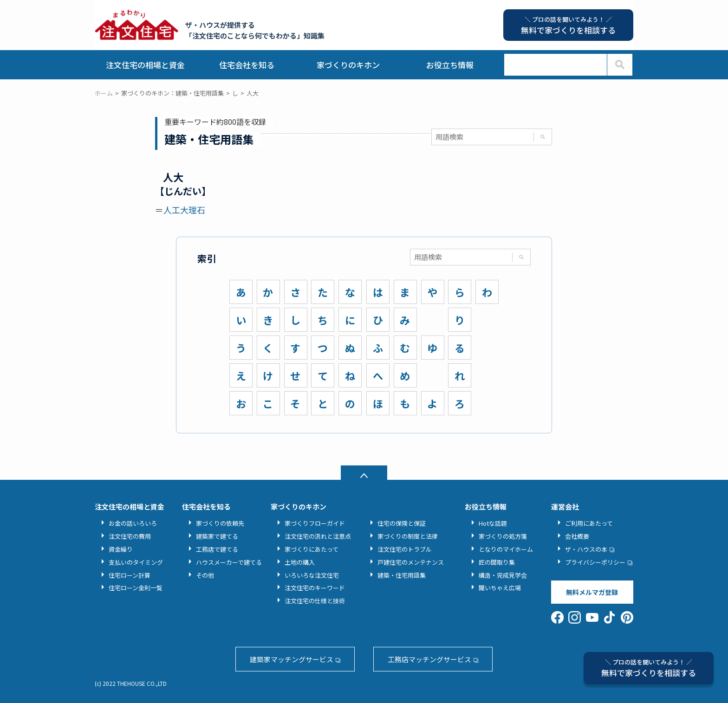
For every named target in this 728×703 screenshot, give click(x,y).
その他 (205, 575)
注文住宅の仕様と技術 (315, 601)
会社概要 (577, 536)
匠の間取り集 (497, 562)
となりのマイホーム (506, 549)
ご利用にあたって (589, 523)
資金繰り (121, 549)
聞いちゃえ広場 (500, 588)
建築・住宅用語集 (402, 575)
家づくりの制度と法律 (408, 536)
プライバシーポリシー (595, 562)
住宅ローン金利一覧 (136, 588)
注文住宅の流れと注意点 (318, 536)
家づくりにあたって (312, 549)
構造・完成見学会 (503, 575)
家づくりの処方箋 (503, 536)
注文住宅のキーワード (315, 588)
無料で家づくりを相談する (649, 668)
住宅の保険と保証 (402, 523)
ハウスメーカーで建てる (229, 562)
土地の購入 (300, 562)
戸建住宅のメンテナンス (411, 562)
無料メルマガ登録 (592, 592)
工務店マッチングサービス (429, 659)
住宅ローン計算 (130, 575)
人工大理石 (184, 210)
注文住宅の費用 (130, 536)
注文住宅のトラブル (405, 549)
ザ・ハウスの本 (586, 549)
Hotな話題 (493, 523)
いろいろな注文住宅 (312, 575)
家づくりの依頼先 (220, 523)
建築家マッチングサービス (292, 659)
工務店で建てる (217, 549)
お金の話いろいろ (133, 523)
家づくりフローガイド (315, 523)
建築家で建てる (217, 536)
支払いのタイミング (136, 562)
